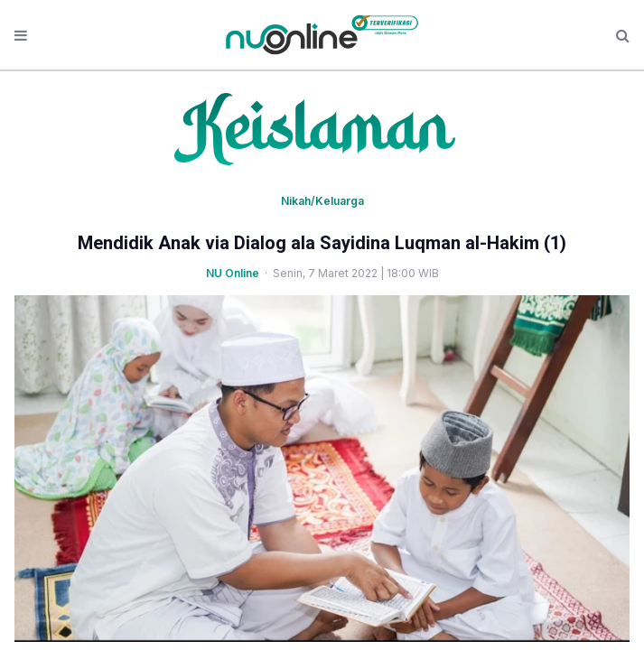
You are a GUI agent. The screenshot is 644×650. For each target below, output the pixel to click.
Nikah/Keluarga (322, 201)
